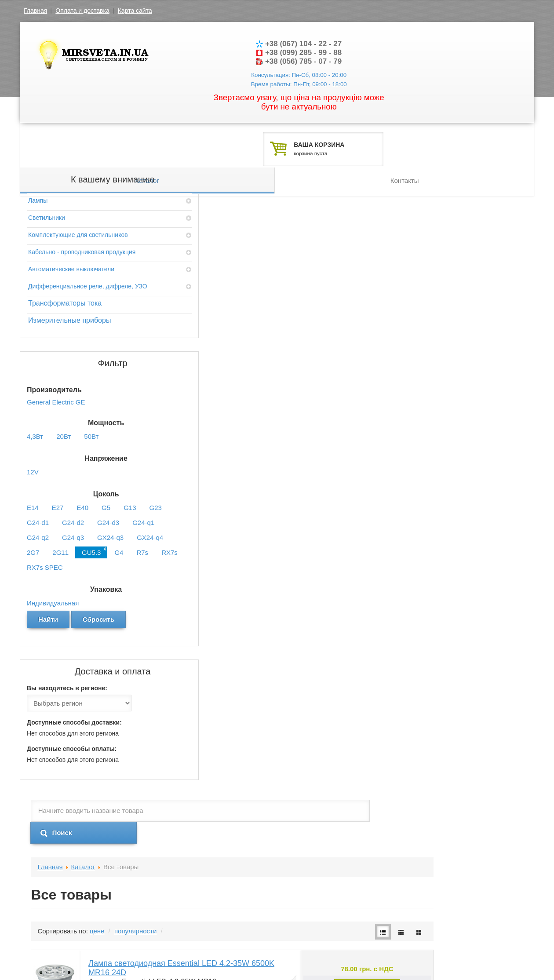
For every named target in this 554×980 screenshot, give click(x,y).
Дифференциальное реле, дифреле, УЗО (66, 277)
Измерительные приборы (69, 316)
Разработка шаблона (459, 956)
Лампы (38, 179)
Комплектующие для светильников (78, 213)
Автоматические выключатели (71, 256)
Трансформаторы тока (65, 299)
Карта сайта (135, 11)
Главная (35, 11)
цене (218, 258)
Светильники (47, 196)
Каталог (148, 132)
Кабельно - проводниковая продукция (66, 234)
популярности (256, 258)
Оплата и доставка (82, 11)
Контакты (404, 132)
